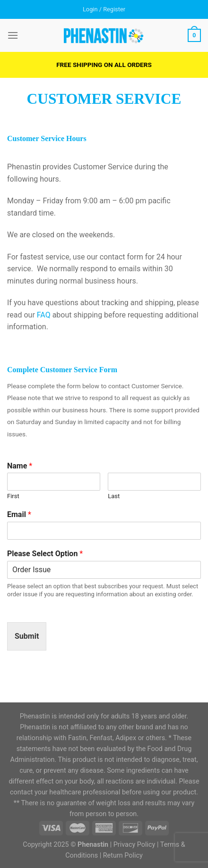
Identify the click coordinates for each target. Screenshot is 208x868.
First (13, 496)
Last (114, 496)
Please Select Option (45, 554)
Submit (27, 636)
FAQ (44, 315)
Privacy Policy (134, 845)
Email (19, 514)
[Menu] (13, 35)
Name (20, 466)
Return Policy (123, 855)
